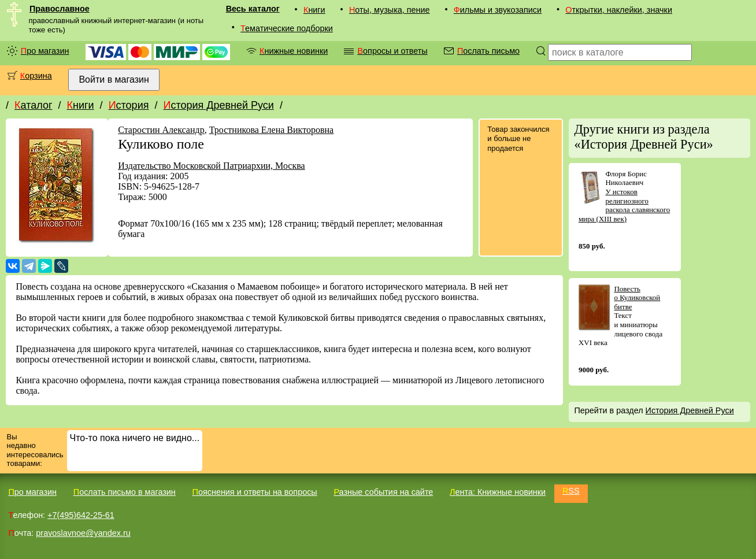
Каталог (33, 105)
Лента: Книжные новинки (498, 492)
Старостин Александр (161, 130)
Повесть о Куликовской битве (637, 298)
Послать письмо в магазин (125, 492)
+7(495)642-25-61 (81, 515)
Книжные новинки (294, 51)
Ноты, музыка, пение (390, 10)
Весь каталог (253, 9)
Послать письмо (488, 51)
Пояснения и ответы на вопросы (255, 492)
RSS (571, 491)
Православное (60, 9)
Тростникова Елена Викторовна (272, 130)
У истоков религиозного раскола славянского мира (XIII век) (624, 205)
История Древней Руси (218, 105)
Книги (314, 10)
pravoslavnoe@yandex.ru (83, 533)
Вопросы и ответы (392, 51)
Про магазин (45, 51)
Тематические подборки (287, 28)
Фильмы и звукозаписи (498, 10)
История (129, 105)
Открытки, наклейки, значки (619, 10)
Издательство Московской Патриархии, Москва (211, 166)
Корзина (36, 76)
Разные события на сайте (383, 492)
